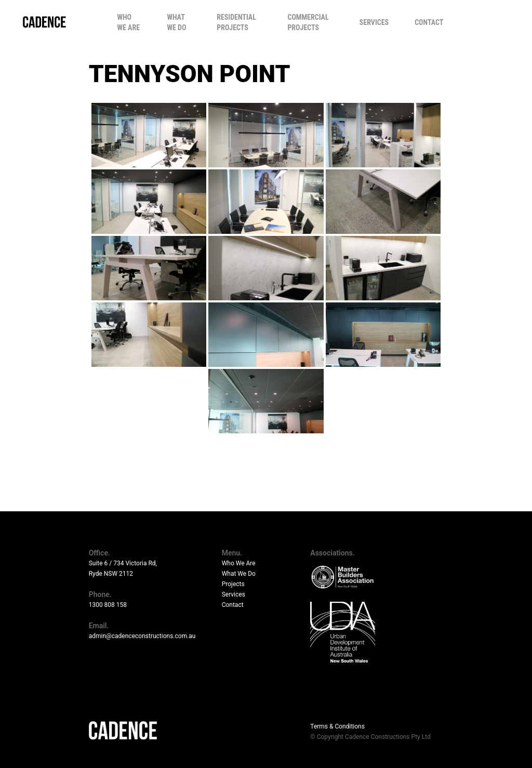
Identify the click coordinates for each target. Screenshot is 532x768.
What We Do (176, 22)
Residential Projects (236, 22)
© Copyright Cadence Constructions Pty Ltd (370, 737)
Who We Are (129, 22)
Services (374, 22)
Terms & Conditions (337, 726)
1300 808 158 (108, 605)
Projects (233, 584)
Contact (429, 22)
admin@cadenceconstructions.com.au (142, 636)
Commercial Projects (308, 22)
